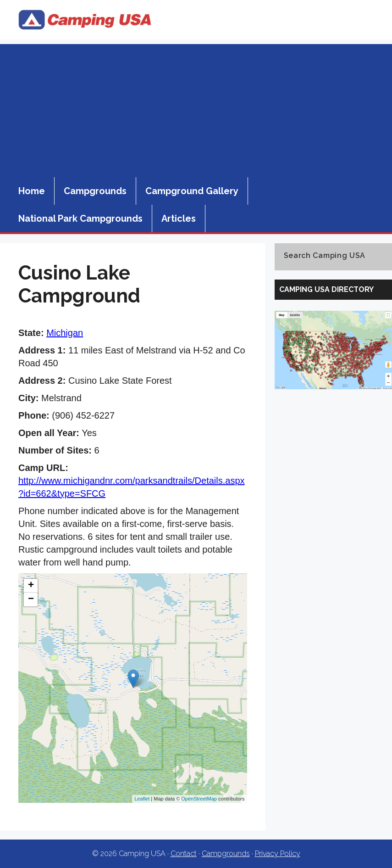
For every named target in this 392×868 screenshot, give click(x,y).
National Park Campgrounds (80, 218)
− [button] (31, 599)
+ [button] (31, 586)
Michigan (65, 333)
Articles (179, 218)
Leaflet (142, 799)
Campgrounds (95, 191)
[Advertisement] (196, 108)
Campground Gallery (192, 191)
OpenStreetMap (199, 799)
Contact (184, 854)
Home (32, 191)
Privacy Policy (278, 854)
